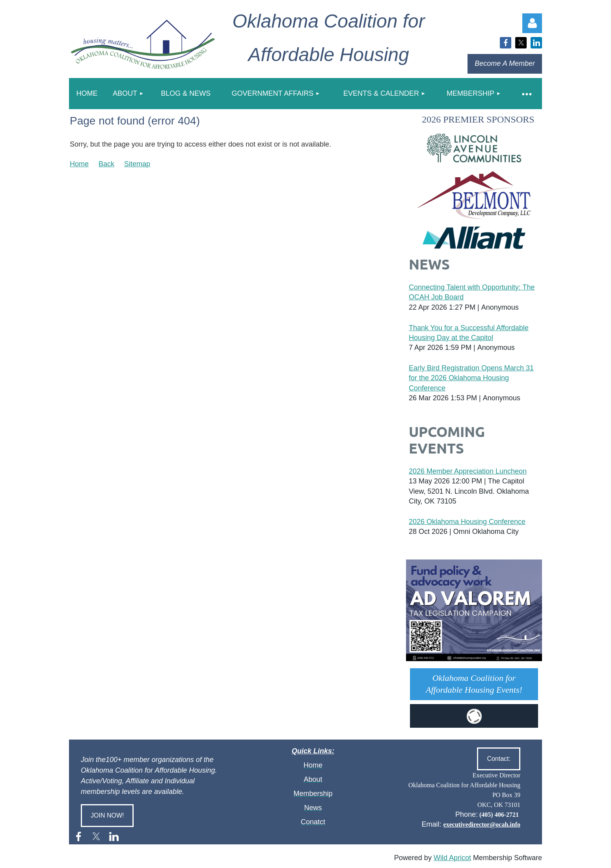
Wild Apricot (452, 858)
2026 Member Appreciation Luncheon (468, 471)
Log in (532, 23)
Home (79, 164)
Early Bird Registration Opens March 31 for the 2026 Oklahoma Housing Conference (471, 378)
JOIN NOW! (107, 815)
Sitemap (137, 164)
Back (106, 164)
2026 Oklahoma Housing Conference (467, 522)
